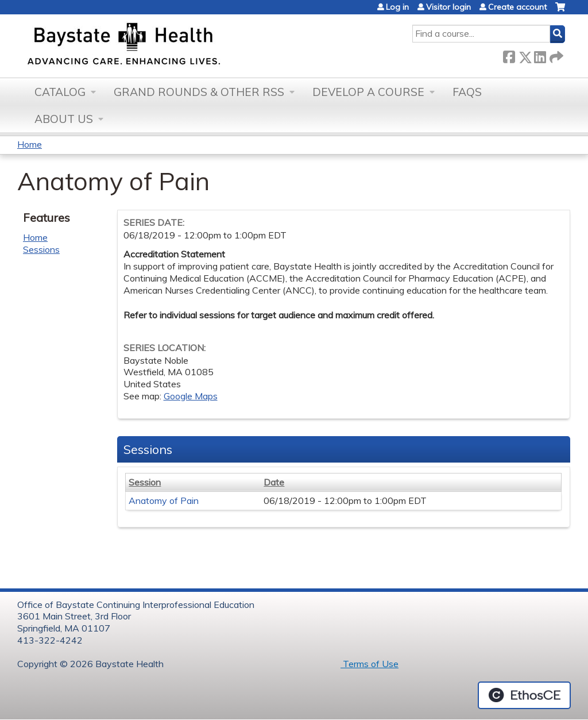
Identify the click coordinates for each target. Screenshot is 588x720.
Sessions (41, 249)
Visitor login (448, 7)
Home (30, 144)
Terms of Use (370, 664)
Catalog (60, 92)
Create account (517, 7)
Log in (397, 7)
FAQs (467, 92)
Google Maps (191, 396)
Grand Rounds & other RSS (199, 92)
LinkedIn (540, 55)
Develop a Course (368, 92)
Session (145, 482)
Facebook (509, 55)
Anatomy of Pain (164, 500)
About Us (64, 119)
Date (274, 482)
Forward (555, 55)
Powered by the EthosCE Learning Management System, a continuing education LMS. (524, 695)
